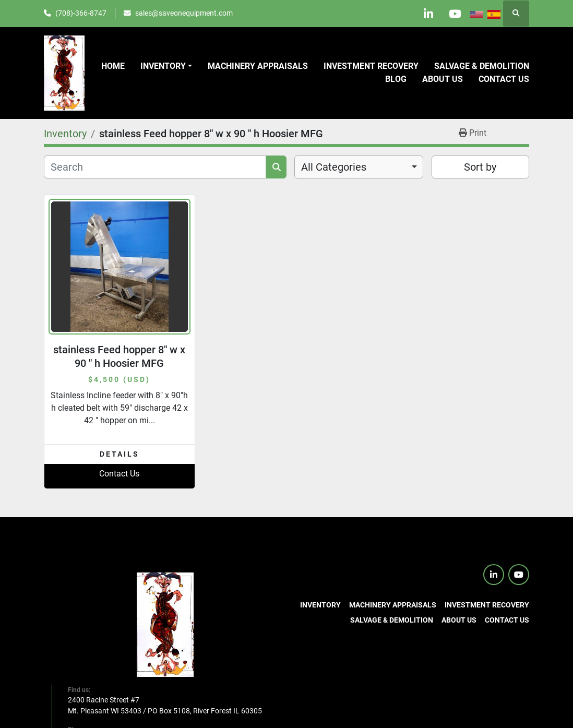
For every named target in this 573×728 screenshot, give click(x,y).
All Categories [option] (334, 167)
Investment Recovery (371, 66)
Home (113, 66)
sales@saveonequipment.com (184, 13)
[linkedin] (428, 14)
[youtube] (455, 14)
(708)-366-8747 (81, 13)
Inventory (163, 66)
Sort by (480, 167)
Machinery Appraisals (258, 66)
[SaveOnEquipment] (165, 624)
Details (120, 454)
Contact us (504, 79)
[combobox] (359, 167)
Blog (396, 79)
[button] (166, 66)
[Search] (155, 167)
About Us (443, 79)
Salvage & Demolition (482, 66)
